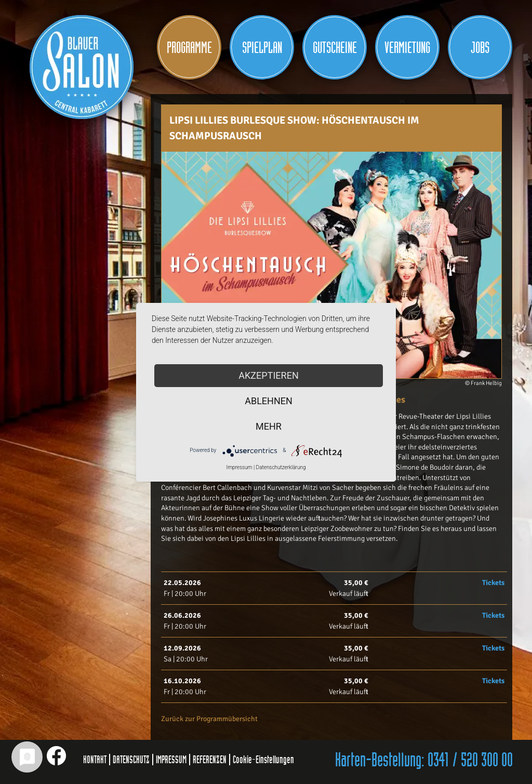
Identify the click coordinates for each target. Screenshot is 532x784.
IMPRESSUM (171, 760)
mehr (269, 426)
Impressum (239, 467)
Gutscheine (335, 48)
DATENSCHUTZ (131, 760)
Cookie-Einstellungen (263, 760)
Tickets (493, 583)
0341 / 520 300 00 (470, 761)
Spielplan (262, 48)
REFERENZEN (210, 760)
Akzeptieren (268, 375)
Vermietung (407, 48)
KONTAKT (95, 760)
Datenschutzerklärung (281, 467)
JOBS (480, 48)
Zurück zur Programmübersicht (209, 719)
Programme (189, 48)
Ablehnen (269, 401)
